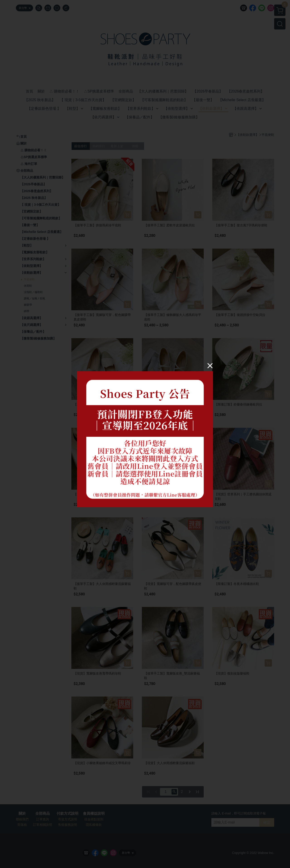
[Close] (210, 365)
